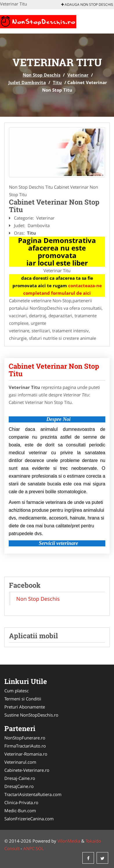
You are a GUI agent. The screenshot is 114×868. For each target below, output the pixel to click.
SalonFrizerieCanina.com (29, 819)
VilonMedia (69, 841)
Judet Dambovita (27, 82)
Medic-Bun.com (20, 810)
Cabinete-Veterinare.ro (27, 770)
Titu (57, 82)
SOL (40, 848)
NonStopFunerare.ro (25, 738)
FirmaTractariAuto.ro (25, 746)
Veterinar (78, 75)
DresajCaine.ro (19, 786)
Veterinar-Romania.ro (26, 754)
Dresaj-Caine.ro (20, 778)
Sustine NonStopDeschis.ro (31, 715)
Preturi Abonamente (25, 707)
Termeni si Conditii (23, 699)
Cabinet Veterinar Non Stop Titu (54, 370)
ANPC (29, 848)
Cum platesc (17, 691)
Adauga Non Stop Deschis (87, 4)
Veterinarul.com (20, 762)
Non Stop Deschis (41, 75)
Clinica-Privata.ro (21, 802)
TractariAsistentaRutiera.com (33, 794)
